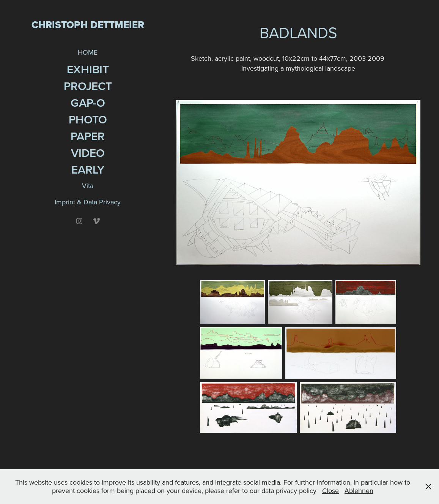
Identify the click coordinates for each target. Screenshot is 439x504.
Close (330, 491)
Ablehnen (359, 491)
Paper (88, 136)
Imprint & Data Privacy (88, 202)
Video (88, 153)
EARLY (88, 170)
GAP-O (88, 103)
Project (88, 86)
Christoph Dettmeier (88, 25)
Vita (88, 186)
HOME (88, 52)
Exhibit (88, 69)
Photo (88, 119)
